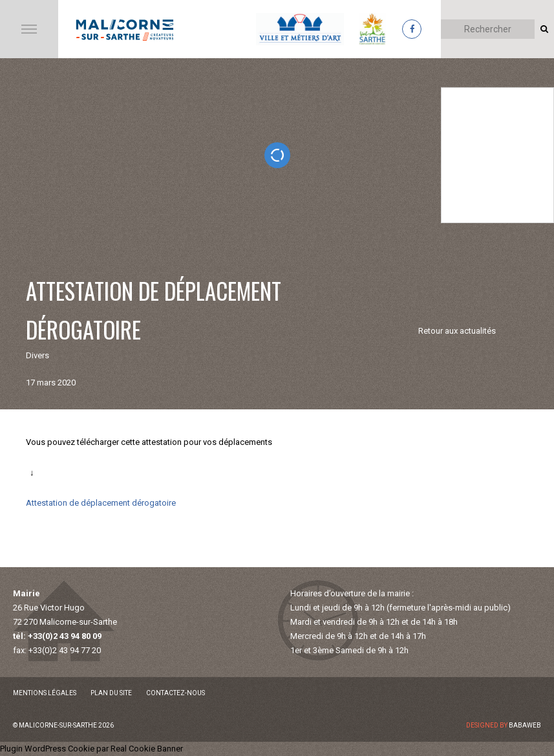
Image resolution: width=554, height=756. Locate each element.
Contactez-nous (176, 693)
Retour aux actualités (457, 331)
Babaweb (525, 725)
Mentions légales (45, 693)
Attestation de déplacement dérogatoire (101, 503)
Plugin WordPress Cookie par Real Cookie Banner (91, 749)
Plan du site (111, 693)
